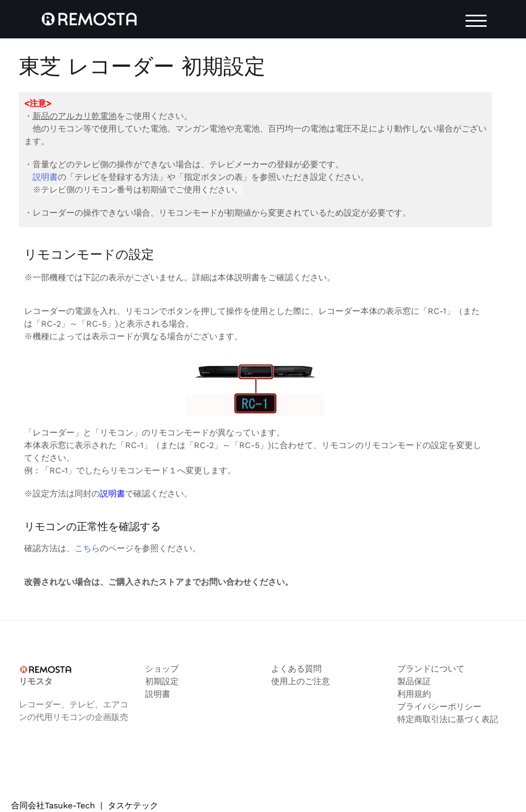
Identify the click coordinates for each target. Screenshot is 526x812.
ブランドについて (431, 669)
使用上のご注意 (301, 681)
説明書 (45, 177)
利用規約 (414, 694)
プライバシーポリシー (439, 707)
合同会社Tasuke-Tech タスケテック (85, 805)
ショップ (162, 669)
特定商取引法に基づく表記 (448, 719)
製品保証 (414, 681)
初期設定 (162, 681)
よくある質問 (296, 669)
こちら (87, 548)
